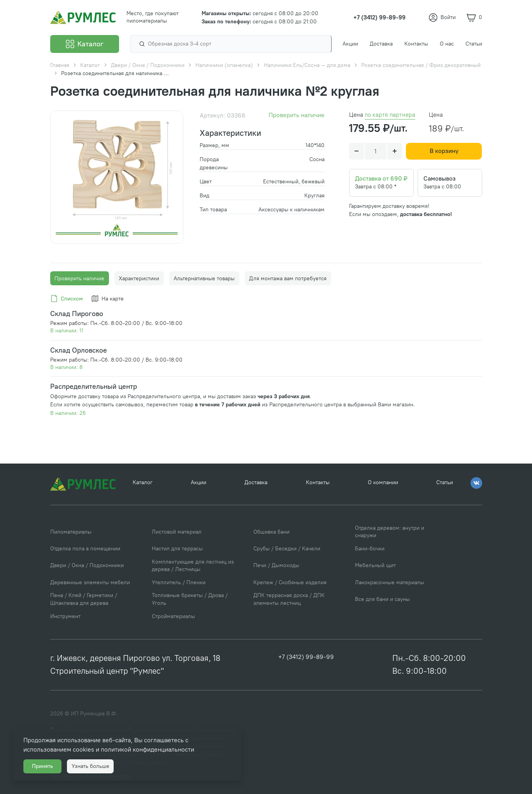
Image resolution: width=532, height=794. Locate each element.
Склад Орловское (79, 350)
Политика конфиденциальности (312, 771)
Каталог (143, 484)
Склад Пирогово (77, 314)
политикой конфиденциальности (152, 746)
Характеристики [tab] (139, 278)
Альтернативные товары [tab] (204, 278)
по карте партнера (390, 115)
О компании (383, 484)
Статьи (445, 484)
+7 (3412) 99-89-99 (306, 658)
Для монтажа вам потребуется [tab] (288, 278)
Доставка (256, 484)
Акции (198, 484)
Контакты (318, 484)
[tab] (68, 299)
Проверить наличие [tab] (79, 278)
